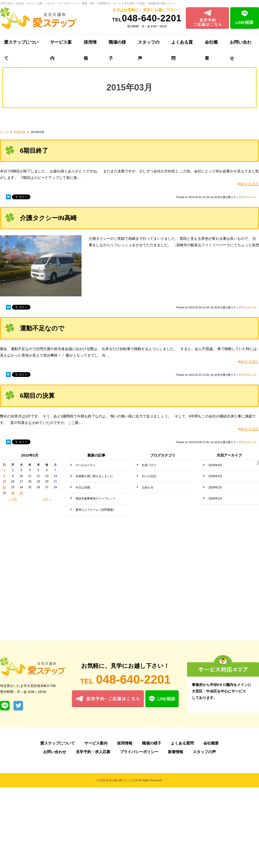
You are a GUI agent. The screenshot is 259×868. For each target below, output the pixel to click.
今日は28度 (83, 487)
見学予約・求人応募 (93, 752)
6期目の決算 (37, 396)
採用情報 (90, 45)
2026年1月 (215, 499)
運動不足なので (42, 328)
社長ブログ (149, 465)
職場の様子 (117, 45)
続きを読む (248, 184)
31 (21, 493)
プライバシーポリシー (139, 752)
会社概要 (211, 45)
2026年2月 (215, 487)
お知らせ (148, 487)
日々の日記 (149, 476)
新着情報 (176, 752)
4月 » (47, 499)
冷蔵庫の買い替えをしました (94, 476)
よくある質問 (182, 45)
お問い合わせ (55, 752)
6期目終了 (34, 151)
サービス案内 (61, 45)
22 (4, 487)
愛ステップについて (58, 743)
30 (13, 493)
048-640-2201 (147, 18)
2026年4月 (215, 465)
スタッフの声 (149, 45)
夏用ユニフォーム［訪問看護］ (96, 510)
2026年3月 (215, 476)
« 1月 (13, 499)
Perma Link (250, 197)
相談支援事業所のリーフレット (96, 499)
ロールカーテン (86, 465)
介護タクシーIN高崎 (48, 218)
